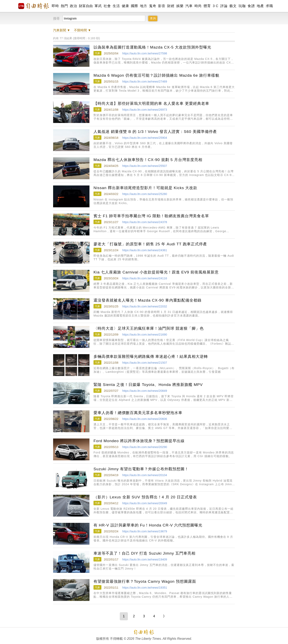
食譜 (251, 6)
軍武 (98, 6)
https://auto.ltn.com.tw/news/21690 (145, 335)
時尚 (198, 6)
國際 (134, 6)
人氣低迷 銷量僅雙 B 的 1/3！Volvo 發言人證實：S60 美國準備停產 (155, 132)
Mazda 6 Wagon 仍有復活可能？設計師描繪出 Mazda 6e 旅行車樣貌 (156, 75)
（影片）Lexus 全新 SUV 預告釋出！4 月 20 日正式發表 (145, 497)
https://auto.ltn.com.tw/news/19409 (145, 559)
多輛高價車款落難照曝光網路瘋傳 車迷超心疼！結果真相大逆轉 (151, 356)
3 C (215, 6)
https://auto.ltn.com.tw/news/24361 (145, 250)
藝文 (233, 6)
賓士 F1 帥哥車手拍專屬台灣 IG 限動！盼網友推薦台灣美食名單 (151, 216)
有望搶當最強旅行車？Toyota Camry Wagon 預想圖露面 (145, 581)
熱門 (64, 6)
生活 (116, 6)
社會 (107, 6)
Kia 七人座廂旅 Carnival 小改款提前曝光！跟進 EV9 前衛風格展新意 (156, 272)
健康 (125, 6)
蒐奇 (153, 6)
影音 (162, 6)
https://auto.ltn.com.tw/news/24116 (145, 278)
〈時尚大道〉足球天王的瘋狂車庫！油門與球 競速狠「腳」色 (149, 328)
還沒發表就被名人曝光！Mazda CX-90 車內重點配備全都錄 (148, 300)
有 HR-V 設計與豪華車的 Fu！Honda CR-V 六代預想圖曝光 (148, 525)
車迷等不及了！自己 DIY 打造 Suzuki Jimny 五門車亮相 (145, 553)
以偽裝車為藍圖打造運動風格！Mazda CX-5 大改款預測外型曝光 (152, 47)
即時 (55, 6)
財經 (171, 6)
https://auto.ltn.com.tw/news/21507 (145, 363)
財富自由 (86, 6)
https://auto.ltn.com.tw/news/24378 (145, 222)
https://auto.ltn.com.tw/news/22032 (145, 306)
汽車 (189, 6)
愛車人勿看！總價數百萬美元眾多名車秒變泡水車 (138, 413)
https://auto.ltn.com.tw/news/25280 (145, 194)
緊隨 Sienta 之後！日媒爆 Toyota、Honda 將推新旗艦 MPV (148, 385)
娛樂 (180, 6)
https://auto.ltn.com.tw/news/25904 (145, 138)
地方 (143, 6)
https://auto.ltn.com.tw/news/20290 (145, 447)
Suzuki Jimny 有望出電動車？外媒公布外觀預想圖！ (141, 469)
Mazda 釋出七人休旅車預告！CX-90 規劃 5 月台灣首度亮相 (148, 160)
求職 (269, 6)
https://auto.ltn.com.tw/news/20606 (145, 419)
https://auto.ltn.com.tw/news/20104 (145, 475)
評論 (224, 6)
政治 (73, 6)
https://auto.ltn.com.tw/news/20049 (145, 503)
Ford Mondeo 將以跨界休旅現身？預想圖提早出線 (139, 441)
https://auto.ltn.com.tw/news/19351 (145, 588)
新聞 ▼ (62, 30)
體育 (207, 6)
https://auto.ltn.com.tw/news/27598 (145, 53)
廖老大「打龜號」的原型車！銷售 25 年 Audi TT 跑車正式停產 (150, 244)
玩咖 (242, 6)
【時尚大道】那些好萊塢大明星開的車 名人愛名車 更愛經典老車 (151, 103)
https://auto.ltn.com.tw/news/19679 (145, 531)
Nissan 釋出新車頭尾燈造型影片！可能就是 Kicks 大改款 (145, 188)
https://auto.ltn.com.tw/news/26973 (145, 110)
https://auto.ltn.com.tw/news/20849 (145, 391)
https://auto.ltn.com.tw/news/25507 (145, 166)
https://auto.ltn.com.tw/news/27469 (145, 82)
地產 (260, 6)
